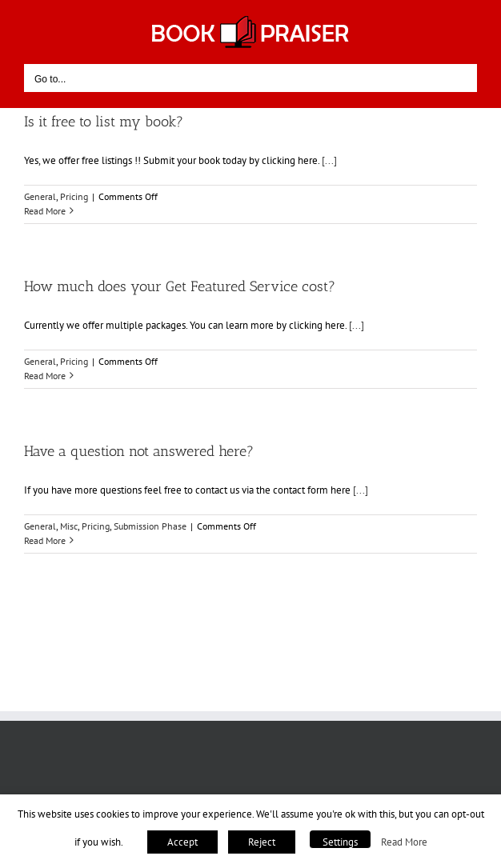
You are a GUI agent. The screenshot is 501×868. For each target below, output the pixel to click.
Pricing (74, 196)
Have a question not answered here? (139, 451)
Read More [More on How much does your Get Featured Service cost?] (45, 376)
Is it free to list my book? (104, 122)
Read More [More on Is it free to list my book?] (45, 211)
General (40, 196)
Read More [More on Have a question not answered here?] (45, 540)
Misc (69, 526)
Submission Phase (150, 526)
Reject (262, 842)
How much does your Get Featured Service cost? (180, 286)
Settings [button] (340, 842)
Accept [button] (182, 842)
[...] (329, 160)
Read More (404, 842)
